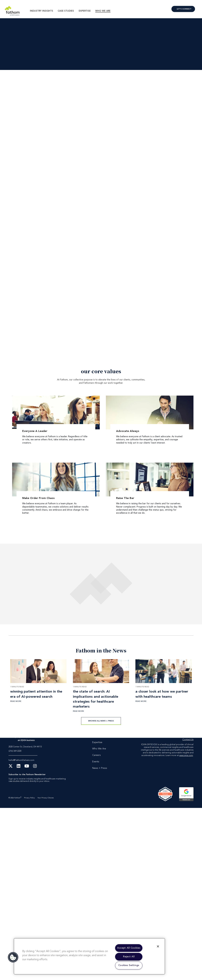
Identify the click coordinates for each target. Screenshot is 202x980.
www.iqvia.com (186, 852)
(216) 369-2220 (15, 848)
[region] (89, 956)
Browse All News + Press (101, 818)
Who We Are (99, 846)
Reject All (129, 957)
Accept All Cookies (129, 948)
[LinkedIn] (19, 864)
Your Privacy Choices (46, 895)
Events (96, 858)
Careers (96, 852)
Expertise (97, 839)
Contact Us (188, 836)
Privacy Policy (29, 895)
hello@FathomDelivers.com (21, 857)
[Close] (158, 946)
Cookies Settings (129, 965)
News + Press (100, 865)
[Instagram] (35, 864)
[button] (13, 957)
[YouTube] (27, 864)
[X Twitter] (11, 864)
